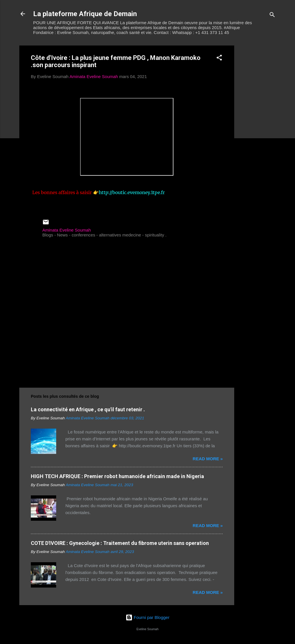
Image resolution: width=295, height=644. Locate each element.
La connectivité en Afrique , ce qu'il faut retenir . (88, 409)
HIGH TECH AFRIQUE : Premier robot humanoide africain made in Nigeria (117, 476)
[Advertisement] (257, 132)
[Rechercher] (272, 16)
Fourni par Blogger (147, 617)
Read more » (208, 459)
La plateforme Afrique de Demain (85, 14)
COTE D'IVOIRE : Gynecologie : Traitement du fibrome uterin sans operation (120, 543)
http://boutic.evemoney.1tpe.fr (132, 192)
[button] (219, 59)
